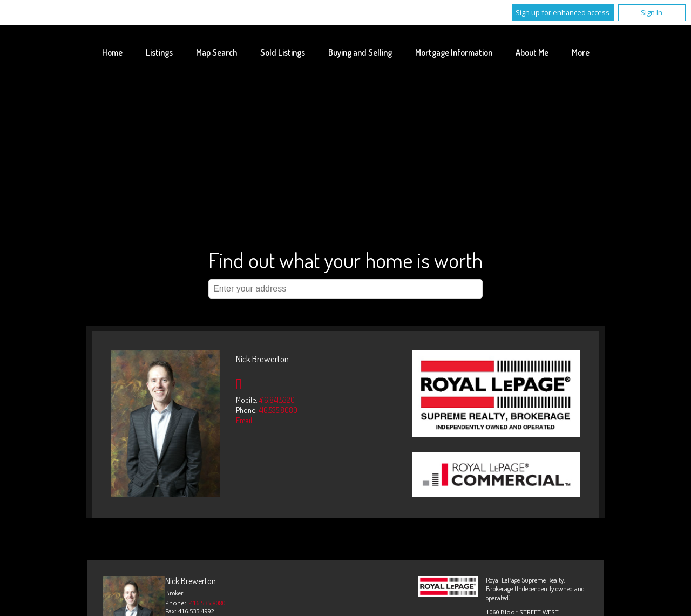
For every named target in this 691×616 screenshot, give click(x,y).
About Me (532, 52)
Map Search (216, 52)
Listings (159, 52)
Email (244, 420)
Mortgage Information (454, 52)
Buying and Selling (360, 52)
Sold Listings (283, 52)
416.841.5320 (277, 400)
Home (112, 52)
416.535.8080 (278, 410)
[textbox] (345, 289)
